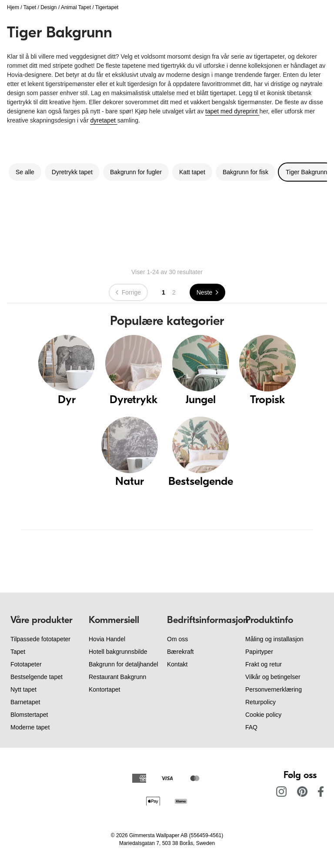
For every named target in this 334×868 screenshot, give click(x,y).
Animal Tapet (76, 7)
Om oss (177, 639)
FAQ (251, 727)
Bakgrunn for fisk (245, 172)
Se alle (25, 172)
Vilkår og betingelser (273, 677)
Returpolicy (261, 702)
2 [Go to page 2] (174, 292)
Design (48, 7)
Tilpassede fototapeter (40, 639)
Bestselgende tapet (37, 677)
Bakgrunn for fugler (136, 172)
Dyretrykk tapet (72, 172)
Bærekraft (180, 652)
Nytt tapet (23, 689)
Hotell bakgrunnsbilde (118, 652)
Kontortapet (104, 689)
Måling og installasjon (274, 639)
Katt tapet (192, 172)
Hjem (13, 7)
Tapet (30, 7)
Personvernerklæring (274, 689)
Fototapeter (26, 664)
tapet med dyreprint (232, 111)
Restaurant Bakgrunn (117, 677)
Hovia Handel (107, 639)
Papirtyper (259, 652)
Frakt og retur (264, 664)
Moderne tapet (30, 727)
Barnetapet (25, 702)
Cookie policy (263, 715)
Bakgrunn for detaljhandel (124, 664)
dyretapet (104, 120)
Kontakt (177, 664)
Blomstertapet (29, 715)
